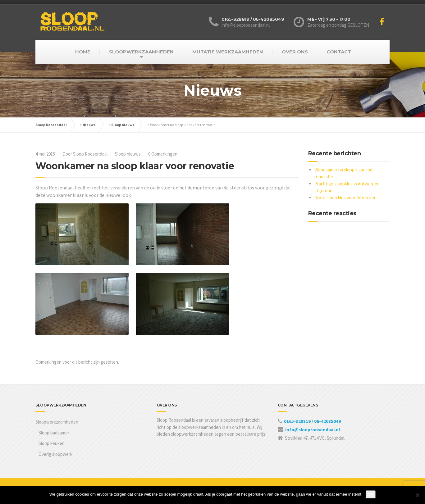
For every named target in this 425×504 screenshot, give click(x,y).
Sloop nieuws (123, 125)
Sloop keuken (52, 443)
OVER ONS (295, 52)
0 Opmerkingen (163, 154)
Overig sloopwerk (55, 454)
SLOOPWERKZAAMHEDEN (141, 52)
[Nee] (417, 495)
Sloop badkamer (54, 433)
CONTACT (339, 52)
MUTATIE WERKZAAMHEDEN (228, 52)
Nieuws (89, 125)
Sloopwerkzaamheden (57, 422)
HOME (83, 52)
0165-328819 (298, 421)
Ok (371, 494)
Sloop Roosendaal (51, 125)
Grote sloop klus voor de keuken (345, 198)
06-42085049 (327, 421)
